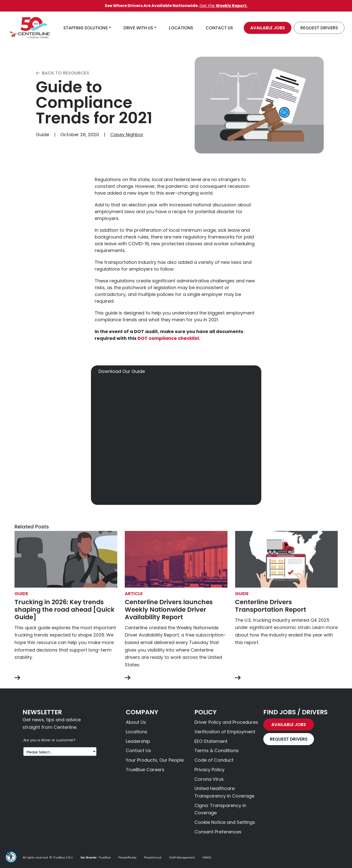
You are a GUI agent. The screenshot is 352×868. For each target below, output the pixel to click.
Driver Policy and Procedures (226, 722)
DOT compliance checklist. (169, 338)
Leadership (138, 741)
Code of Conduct (214, 760)
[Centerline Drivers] (30, 28)
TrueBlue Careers (145, 770)
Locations (137, 732)
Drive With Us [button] (138, 28)
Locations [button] (181, 28)
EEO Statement (211, 741)
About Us (136, 722)
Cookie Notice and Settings (225, 822)
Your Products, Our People (155, 760)
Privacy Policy (209, 770)
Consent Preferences (218, 832)
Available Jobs (268, 28)
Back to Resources (63, 73)
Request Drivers (319, 28)
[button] (11, 857)
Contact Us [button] (219, 28)
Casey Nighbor (127, 135)
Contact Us (138, 751)
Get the (223, 6)
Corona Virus (209, 779)
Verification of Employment (225, 732)
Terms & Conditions (217, 751)
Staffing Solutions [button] (86, 28)
